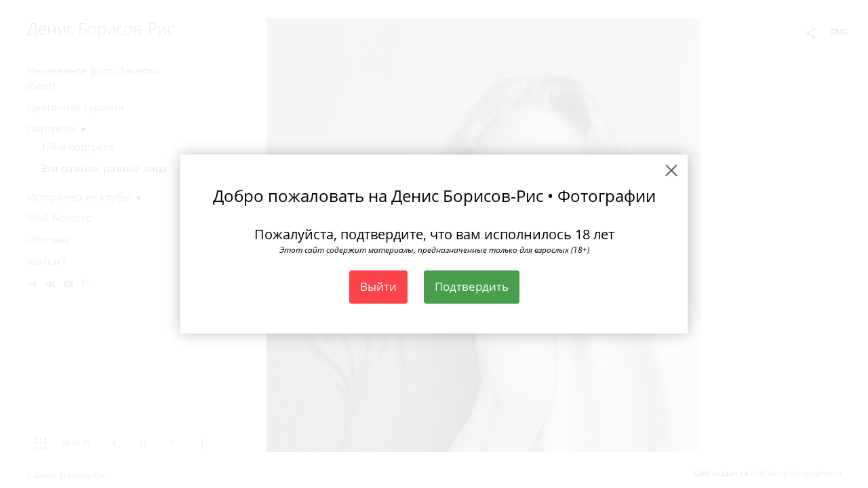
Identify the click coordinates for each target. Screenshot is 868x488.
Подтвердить (472, 286)
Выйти (378, 286)
